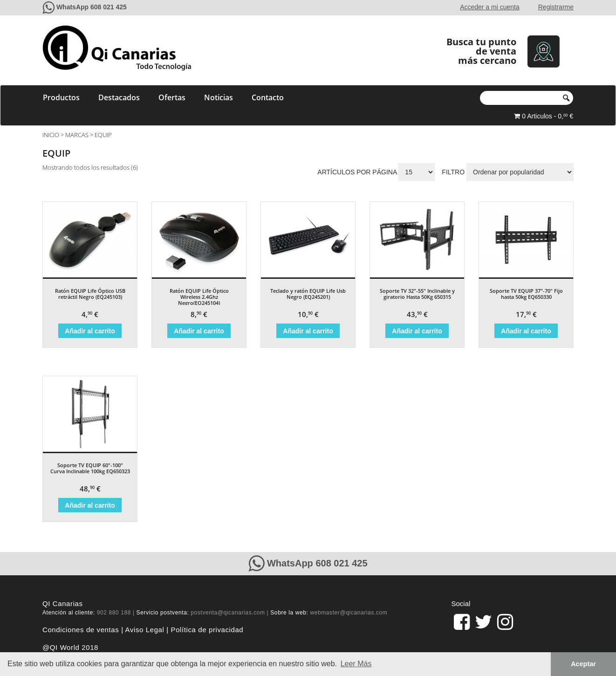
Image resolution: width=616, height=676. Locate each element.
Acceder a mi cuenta (490, 7)
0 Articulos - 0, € (544, 116)
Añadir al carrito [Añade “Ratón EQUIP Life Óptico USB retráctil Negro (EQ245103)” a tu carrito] (90, 331)
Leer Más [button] (356, 664)
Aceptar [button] (583, 664)
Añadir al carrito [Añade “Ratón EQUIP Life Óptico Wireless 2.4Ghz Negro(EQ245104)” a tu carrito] (199, 331)
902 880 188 (114, 613)
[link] (462, 622)
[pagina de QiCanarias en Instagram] (505, 622)
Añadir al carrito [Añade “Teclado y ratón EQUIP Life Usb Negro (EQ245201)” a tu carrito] (308, 331)
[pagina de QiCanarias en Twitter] (483, 622)
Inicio (51, 135)
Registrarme (556, 7)
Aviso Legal (145, 630)
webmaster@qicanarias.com (349, 613)
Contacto (268, 97)
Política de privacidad (207, 630)
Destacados (119, 97)
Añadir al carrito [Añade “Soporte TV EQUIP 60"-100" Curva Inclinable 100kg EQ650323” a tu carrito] (90, 505)
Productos (61, 97)
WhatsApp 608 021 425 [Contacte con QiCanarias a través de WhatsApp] (92, 7)
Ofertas (172, 97)
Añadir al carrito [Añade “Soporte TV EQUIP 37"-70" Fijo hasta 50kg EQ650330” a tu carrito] (526, 331)
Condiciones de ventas (81, 630)
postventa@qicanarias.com (228, 613)
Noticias (219, 97)
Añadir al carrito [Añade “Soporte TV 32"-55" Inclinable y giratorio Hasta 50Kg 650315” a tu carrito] (417, 331)
